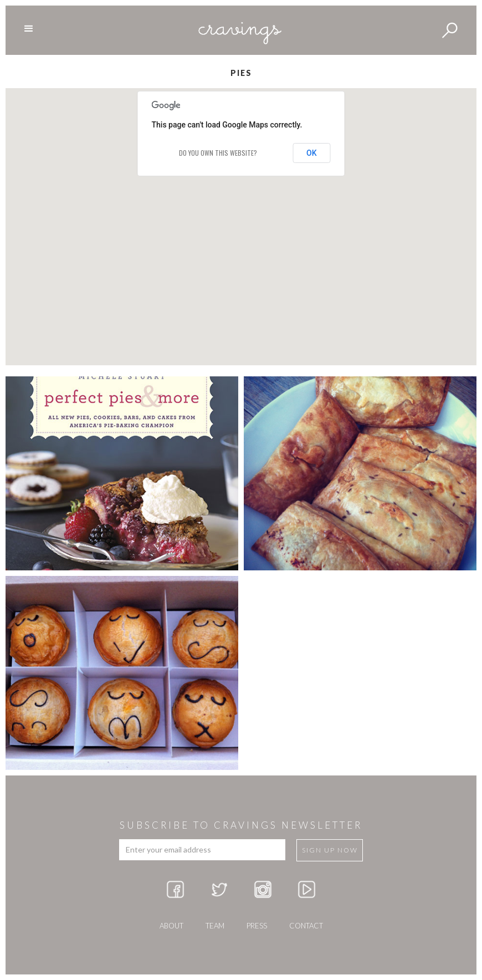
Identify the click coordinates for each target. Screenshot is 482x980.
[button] (241, 216)
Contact (306, 926)
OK (312, 153)
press (257, 926)
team (215, 926)
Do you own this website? (218, 153)
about (171, 926)
